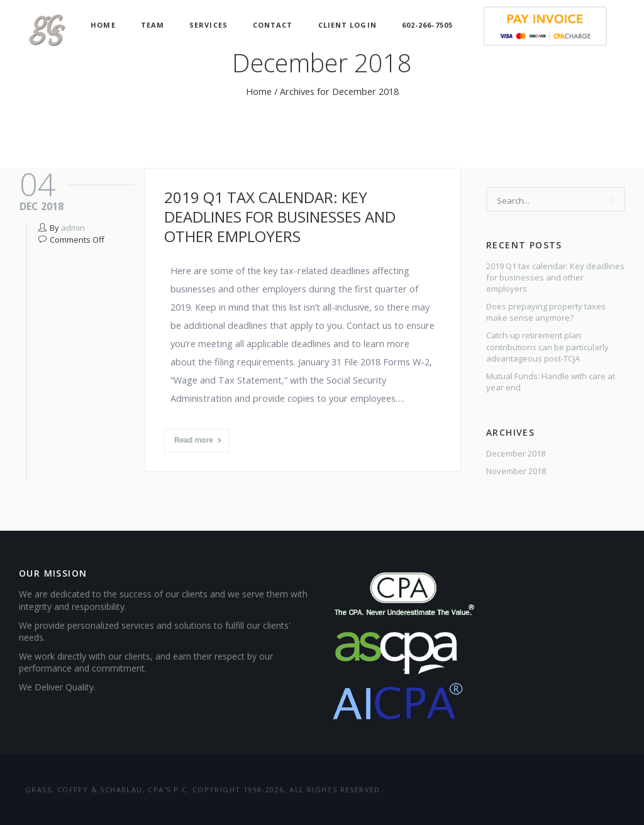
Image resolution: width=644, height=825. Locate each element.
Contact (273, 25)
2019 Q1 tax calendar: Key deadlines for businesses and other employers (280, 217)
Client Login (347, 25)
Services (208, 25)
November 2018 (516, 471)
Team (153, 25)
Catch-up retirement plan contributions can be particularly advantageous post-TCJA (547, 346)
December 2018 (516, 453)
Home (103, 25)
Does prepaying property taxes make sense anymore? (546, 312)
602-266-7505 (427, 25)
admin (73, 228)
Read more (198, 440)
